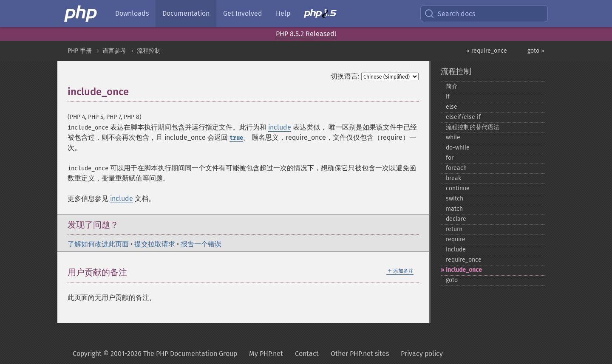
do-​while (458, 148)
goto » (536, 51)
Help (283, 13)
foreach (456, 168)
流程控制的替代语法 (473, 127)
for (450, 158)
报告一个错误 (201, 244)
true (236, 138)
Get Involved (243, 13)
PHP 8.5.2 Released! (306, 34)
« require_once (487, 51)
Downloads (132, 13)
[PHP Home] (81, 14)
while (453, 137)
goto (452, 280)
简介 (452, 86)
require (456, 239)
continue (458, 188)
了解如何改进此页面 (98, 244)
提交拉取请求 (155, 244)
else (452, 107)
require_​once (464, 260)
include (280, 127)
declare (456, 219)
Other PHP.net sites (360, 354)
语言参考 (114, 51)
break (453, 178)
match (454, 209)
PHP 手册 (80, 51)
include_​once (464, 270)
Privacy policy (422, 354)
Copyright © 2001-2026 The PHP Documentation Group (155, 354)
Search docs (450, 14)
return (454, 229)
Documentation (186, 13)
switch (455, 199)
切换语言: (345, 76)
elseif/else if (463, 117)
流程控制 (149, 51)
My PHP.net (266, 354)
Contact (307, 354)
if (448, 97)
